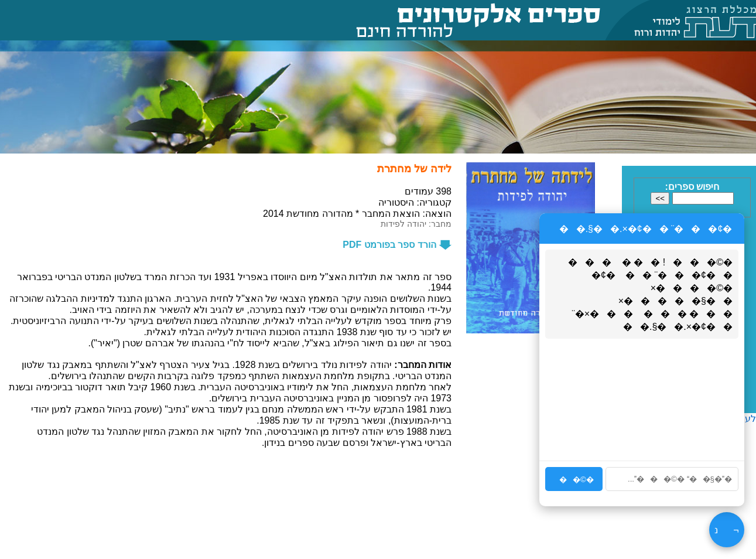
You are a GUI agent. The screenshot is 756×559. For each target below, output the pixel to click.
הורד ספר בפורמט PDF (397, 245)
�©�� (574, 480)
